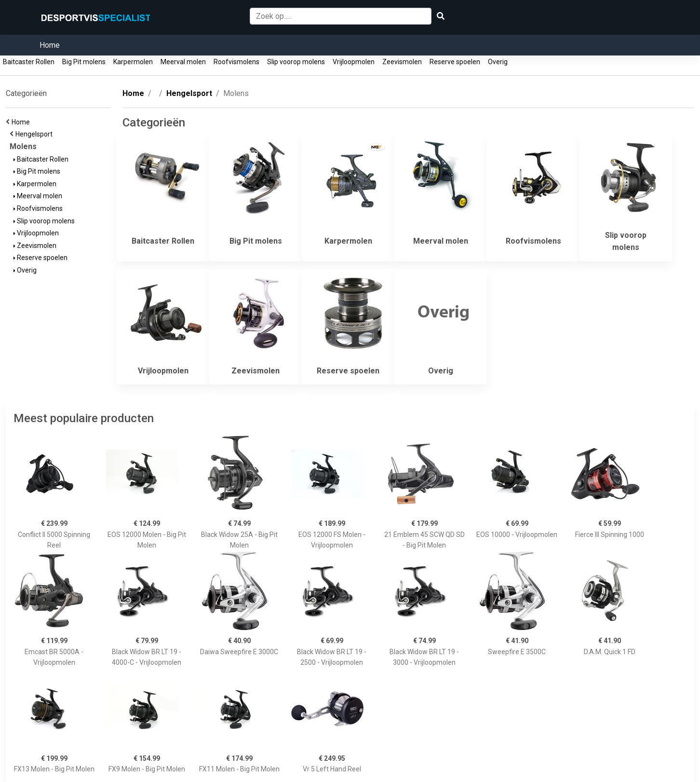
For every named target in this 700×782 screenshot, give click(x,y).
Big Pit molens (84, 62)
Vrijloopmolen (354, 62)
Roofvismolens (236, 62)
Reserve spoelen (455, 62)
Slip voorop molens (296, 62)
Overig (498, 62)
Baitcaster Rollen (29, 62)
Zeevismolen (402, 62)
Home (50, 45)
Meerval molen (183, 62)
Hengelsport (35, 134)
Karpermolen (133, 62)
